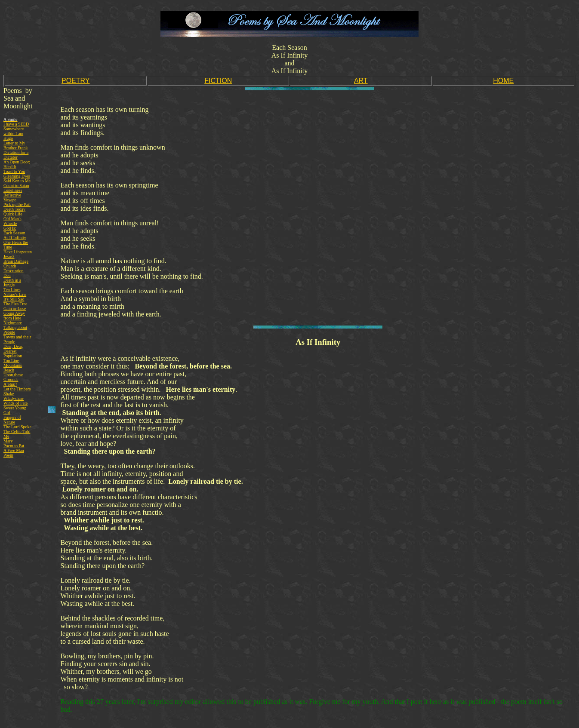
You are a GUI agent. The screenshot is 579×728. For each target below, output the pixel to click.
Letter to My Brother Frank (15, 145)
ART (361, 81)
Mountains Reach (13, 368)
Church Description (14, 268)
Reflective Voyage (12, 197)
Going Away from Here (14, 316)
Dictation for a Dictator (16, 155)
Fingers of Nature (12, 420)
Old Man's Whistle (12, 221)
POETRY (76, 81)
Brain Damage (16, 261)
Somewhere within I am (14, 131)
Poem (8, 455)
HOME (503, 81)
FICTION (218, 81)
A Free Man (14, 450)
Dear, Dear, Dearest (13, 349)
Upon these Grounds (13, 377)
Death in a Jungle (12, 283)
